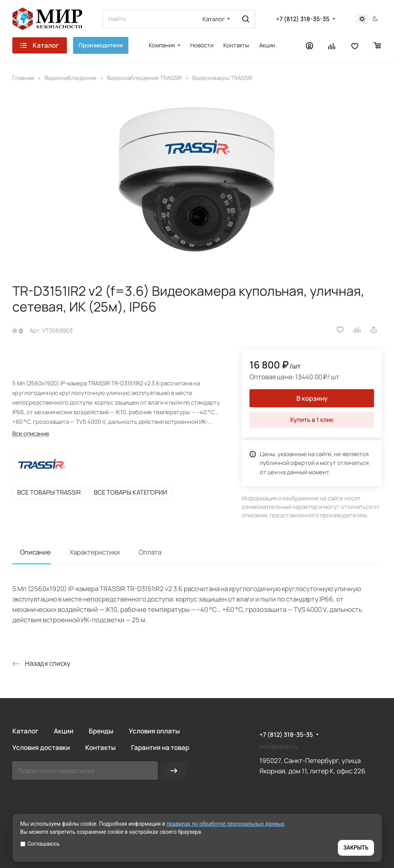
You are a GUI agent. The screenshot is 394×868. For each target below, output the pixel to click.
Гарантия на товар (160, 747)
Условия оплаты (154, 731)
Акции (64, 731)
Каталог (25, 731)
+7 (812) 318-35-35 (303, 19)
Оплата (150, 552)
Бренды (101, 731)
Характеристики (95, 552)
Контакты (101, 747)
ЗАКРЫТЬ (356, 848)
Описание (35, 552)
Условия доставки (41, 747)
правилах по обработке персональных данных (225, 824)
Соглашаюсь (40, 844)
